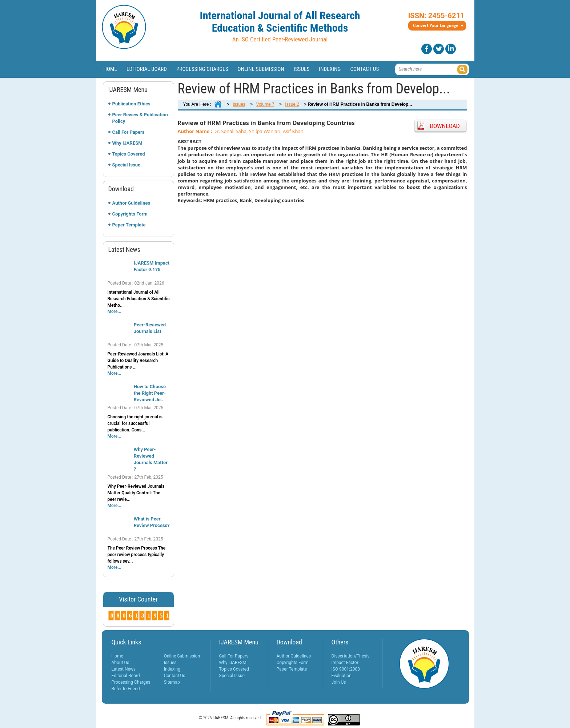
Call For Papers (129, 132)
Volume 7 (265, 104)
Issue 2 (292, 104)
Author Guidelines (131, 203)
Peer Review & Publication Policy (140, 118)
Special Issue (127, 165)
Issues (302, 69)
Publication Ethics (131, 104)
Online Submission (261, 69)
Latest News (124, 669)
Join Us (339, 682)
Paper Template (129, 225)
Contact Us (364, 69)
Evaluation (342, 676)
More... (115, 311)
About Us (121, 663)
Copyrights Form (130, 214)
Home (111, 69)
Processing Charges (202, 69)
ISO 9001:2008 (346, 669)
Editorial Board (147, 69)
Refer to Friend (126, 689)
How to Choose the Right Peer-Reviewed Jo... (150, 393)
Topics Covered (129, 154)
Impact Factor (345, 663)
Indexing (330, 69)
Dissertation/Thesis (351, 656)
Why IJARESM (127, 143)
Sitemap (172, 682)
